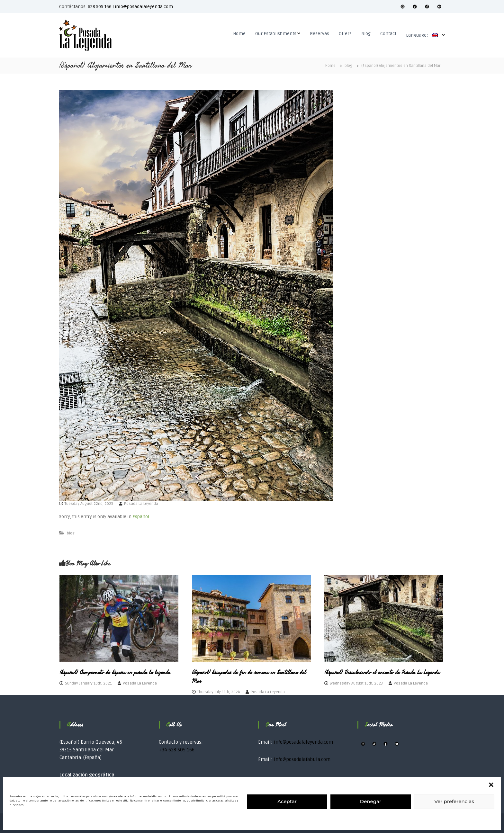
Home (239, 34)
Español (141, 517)
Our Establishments (276, 34)
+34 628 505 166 (177, 750)
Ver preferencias (454, 801)
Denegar (371, 801)
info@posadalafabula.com (302, 759)
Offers (345, 34)
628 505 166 (100, 7)
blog (348, 66)
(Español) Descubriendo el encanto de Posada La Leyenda (382, 672)
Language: (423, 35)
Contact (388, 34)
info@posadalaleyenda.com (144, 7)
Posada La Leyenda (141, 504)
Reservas (319, 34)
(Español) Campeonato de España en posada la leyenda (115, 672)
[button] (491, 785)
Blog (366, 34)
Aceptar (287, 801)
